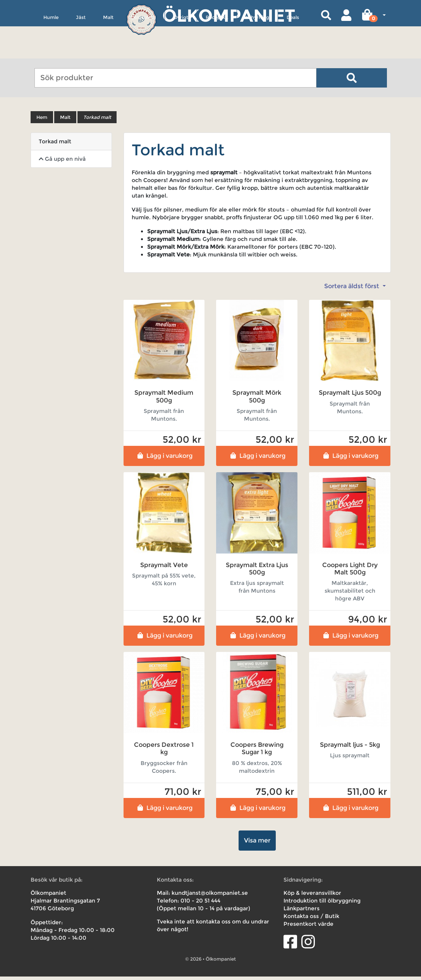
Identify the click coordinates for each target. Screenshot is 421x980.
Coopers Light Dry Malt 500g (350, 572)
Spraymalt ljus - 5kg (350, 749)
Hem (42, 121)
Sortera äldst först (352, 290)
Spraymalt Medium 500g (164, 400)
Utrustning (143, 53)
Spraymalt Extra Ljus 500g (257, 572)
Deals (293, 53)
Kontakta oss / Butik (311, 920)
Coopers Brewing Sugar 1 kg (257, 752)
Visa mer (257, 844)
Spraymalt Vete (164, 568)
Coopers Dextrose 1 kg (164, 752)
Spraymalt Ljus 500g (350, 396)
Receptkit (217, 53)
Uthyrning (257, 53)
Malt (108, 53)
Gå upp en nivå (62, 163)
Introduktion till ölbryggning (322, 904)
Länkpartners (302, 912)
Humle (51, 53)
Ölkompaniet (229, 15)
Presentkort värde (308, 927)
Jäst (81, 53)
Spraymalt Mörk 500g (257, 400)
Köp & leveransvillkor (312, 896)
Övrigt (181, 53)
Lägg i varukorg (164, 459)
